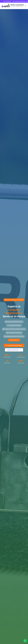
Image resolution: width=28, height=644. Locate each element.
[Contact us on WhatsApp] (25, 641)
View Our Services (14, 350)
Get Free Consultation (14, 345)
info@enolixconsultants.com (21, 1)
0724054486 (8, 1)
